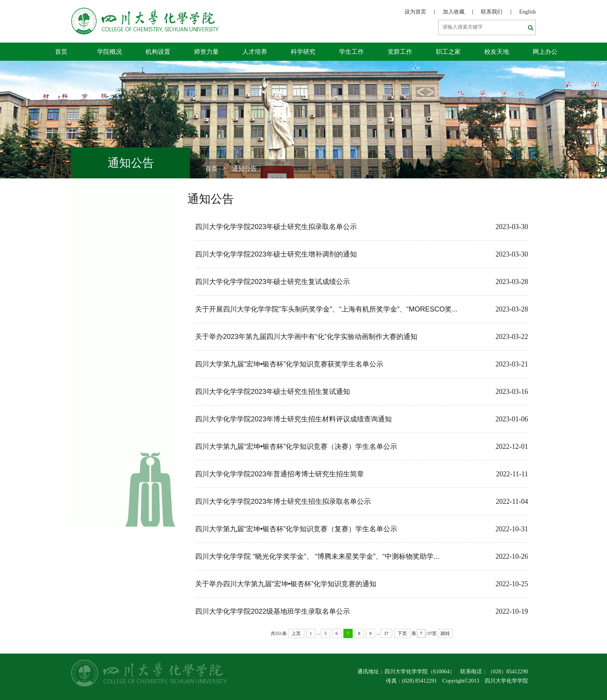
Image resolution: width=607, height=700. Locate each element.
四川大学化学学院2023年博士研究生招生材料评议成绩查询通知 (362, 419)
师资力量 (206, 52)
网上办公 (545, 52)
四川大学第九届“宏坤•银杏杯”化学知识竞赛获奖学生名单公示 (362, 364)
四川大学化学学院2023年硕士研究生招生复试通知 (362, 392)
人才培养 (255, 52)
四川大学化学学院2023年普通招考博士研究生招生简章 (362, 474)
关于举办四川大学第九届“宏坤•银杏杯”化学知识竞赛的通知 (362, 584)
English (527, 12)
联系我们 (492, 12)
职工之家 (448, 52)
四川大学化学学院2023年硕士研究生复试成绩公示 (362, 282)
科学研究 (303, 52)
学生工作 (352, 52)
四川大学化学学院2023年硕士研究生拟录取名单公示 (362, 227)
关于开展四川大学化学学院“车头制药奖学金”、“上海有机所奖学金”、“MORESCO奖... (362, 309)
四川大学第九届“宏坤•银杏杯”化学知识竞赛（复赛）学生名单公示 (362, 529)
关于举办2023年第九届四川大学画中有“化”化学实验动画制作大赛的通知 (362, 337)
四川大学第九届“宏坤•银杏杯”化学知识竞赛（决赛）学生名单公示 (362, 447)
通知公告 (244, 169)
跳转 (445, 633)
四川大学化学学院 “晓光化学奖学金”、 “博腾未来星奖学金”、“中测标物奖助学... (362, 556)
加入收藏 (454, 12)
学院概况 (110, 52)
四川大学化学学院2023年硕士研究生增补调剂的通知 (362, 254)
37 (386, 633)
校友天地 (497, 52)
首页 (61, 52)
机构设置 (158, 52)
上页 (296, 633)
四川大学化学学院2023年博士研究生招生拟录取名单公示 (362, 501)
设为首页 (415, 12)
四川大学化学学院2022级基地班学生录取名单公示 (362, 611)
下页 (402, 633)
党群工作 (400, 52)
